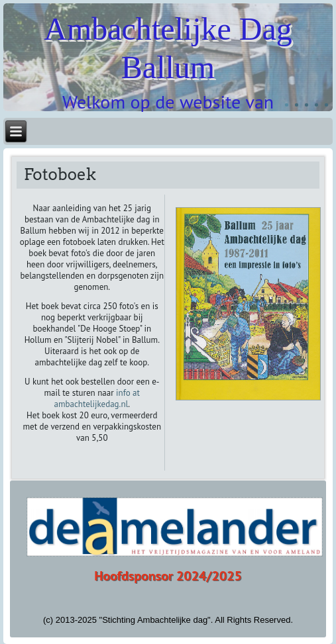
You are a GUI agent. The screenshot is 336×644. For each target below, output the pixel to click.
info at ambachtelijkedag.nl (97, 398)
